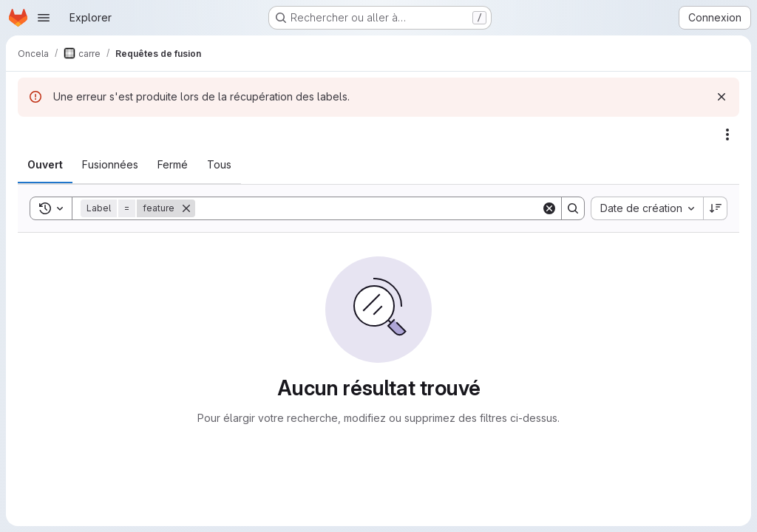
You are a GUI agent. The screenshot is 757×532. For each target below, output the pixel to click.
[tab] (45, 165)
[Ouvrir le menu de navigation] (44, 18)
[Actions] (727, 134)
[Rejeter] (722, 97)
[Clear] (549, 208)
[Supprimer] (186, 208)
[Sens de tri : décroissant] (716, 208)
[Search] (368, 208)
